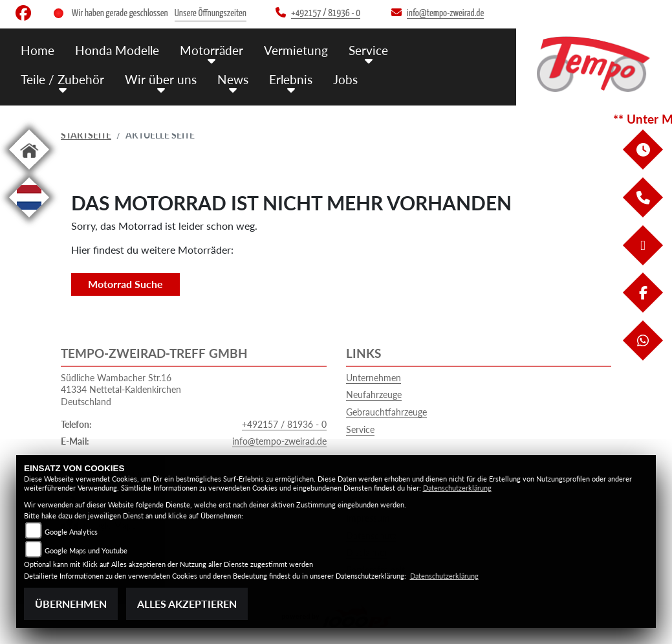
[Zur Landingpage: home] (29, 172)
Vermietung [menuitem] (296, 50)
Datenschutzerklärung (457, 488)
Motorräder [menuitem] (211, 50)
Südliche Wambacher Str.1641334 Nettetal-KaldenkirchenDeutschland (121, 390)
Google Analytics (71, 532)
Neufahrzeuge (374, 394)
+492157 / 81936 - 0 (284, 424)
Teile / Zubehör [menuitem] (62, 79)
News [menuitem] (233, 79)
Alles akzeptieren (187, 604)
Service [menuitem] (368, 50)
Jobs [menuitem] (345, 79)
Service (360, 429)
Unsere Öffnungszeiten (211, 13)
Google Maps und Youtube (86, 550)
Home (38, 50)
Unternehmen (374, 378)
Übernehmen (71, 604)
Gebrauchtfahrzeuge (386, 412)
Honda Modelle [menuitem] (117, 50)
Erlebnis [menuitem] (291, 79)
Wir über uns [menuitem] (161, 79)
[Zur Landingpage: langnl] (29, 220)
